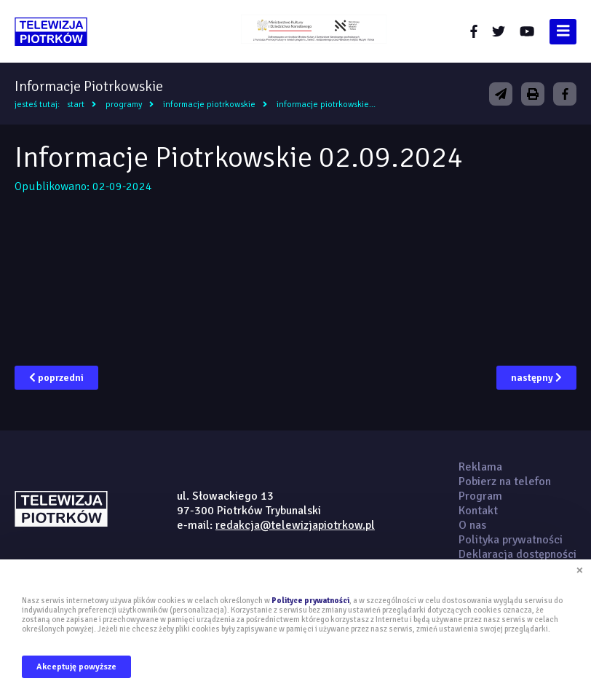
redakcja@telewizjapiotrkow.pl (295, 525)
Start (76, 105)
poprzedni (56, 378)
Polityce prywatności (310, 601)
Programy (124, 105)
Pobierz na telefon (505, 481)
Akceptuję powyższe (76, 667)
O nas (472, 525)
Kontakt (478, 511)
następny (536, 378)
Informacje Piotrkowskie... (326, 105)
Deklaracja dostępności (517, 554)
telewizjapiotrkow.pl (51, 32)
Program (480, 496)
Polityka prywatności (511, 540)
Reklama (480, 467)
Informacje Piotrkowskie (209, 105)
